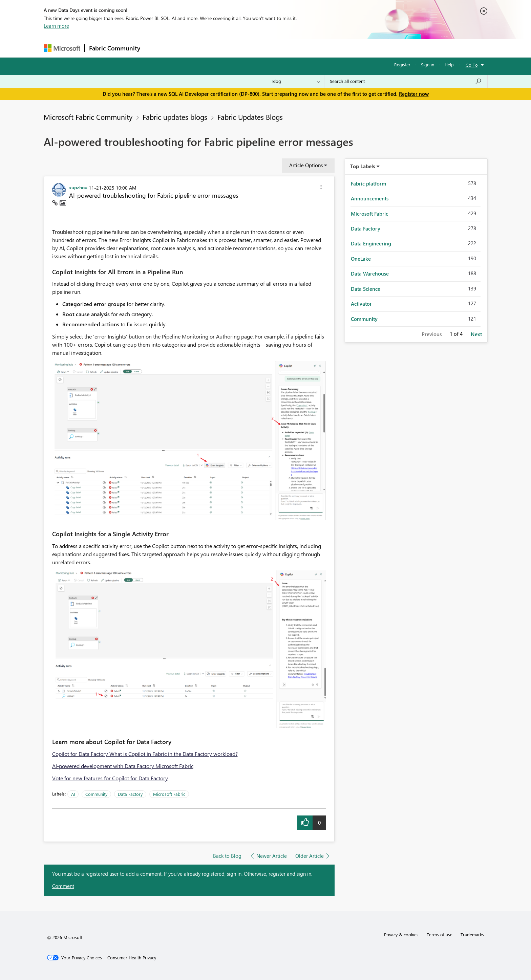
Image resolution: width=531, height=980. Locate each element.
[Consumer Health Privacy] (132, 958)
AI (73, 794)
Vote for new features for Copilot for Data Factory (110, 778)
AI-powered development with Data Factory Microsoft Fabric (123, 766)
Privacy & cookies (401, 934)
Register (402, 64)
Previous (432, 334)
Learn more (56, 26)
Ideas (213, 48)
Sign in (428, 64)
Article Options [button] (306, 165)
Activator (361, 304)
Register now (414, 94)
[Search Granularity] (296, 81)
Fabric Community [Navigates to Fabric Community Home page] (115, 48)
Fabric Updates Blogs (250, 117)
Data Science (366, 289)
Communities (243, 48)
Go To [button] (472, 65)
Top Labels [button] (363, 166)
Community (96, 794)
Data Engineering (371, 243)
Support (328, 48)
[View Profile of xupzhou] (78, 187)
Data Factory (130, 794)
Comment (63, 886)
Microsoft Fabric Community (88, 117)
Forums (156, 48)
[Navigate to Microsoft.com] (62, 48)
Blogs (274, 48)
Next (476, 334)
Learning (300, 48)
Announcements (370, 198)
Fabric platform (368, 183)
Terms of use (440, 934)
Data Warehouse (370, 274)
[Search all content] (406, 81)
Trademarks (472, 934)
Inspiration (185, 48)
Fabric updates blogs (175, 117)
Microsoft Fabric (169, 794)
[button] (321, 188)
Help (449, 64)
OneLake (361, 259)
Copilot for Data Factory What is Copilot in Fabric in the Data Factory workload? (145, 754)
